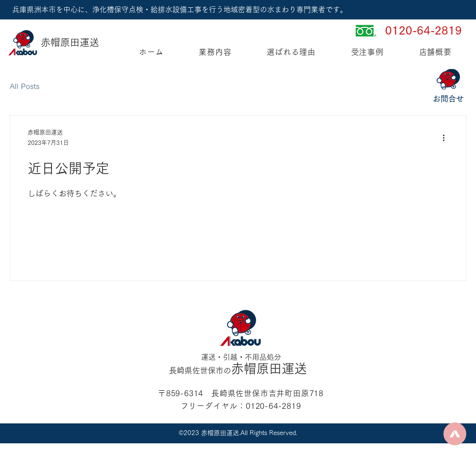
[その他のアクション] (447, 138)
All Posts (25, 86)
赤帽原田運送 (70, 42)
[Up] (455, 434)
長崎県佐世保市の (200, 370)
